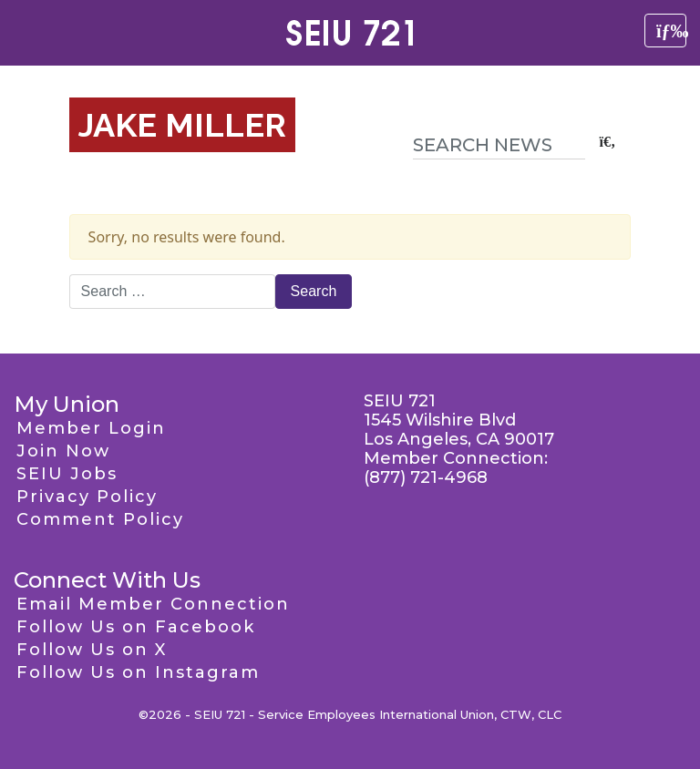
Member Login (91, 428)
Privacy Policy (87, 497)
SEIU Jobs (67, 474)
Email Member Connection (153, 604)
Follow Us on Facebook (136, 627)
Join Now (63, 451)
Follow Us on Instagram (138, 672)
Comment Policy (100, 519)
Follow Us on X (92, 650)
